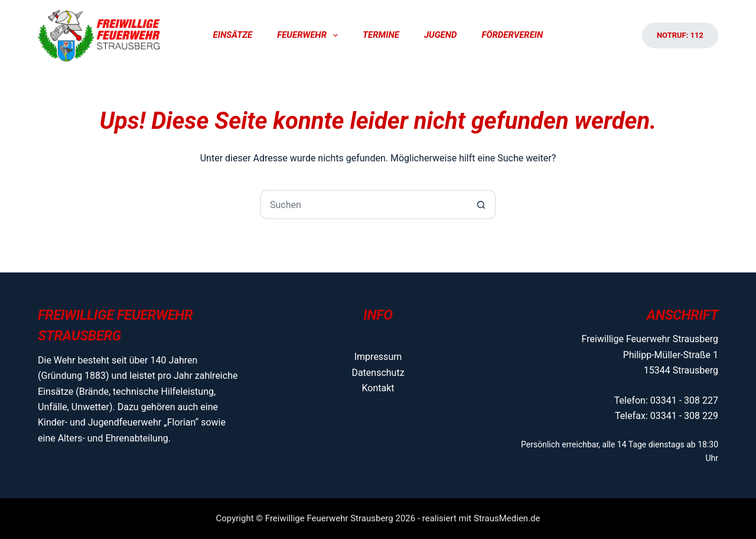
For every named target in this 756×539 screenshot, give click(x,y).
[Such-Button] (481, 204)
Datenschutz (378, 373)
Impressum (378, 357)
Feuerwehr (310, 35)
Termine (381, 35)
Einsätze (233, 35)
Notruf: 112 (680, 35)
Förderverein (512, 35)
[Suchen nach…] (363, 204)
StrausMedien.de (507, 518)
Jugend (441, 35)
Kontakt (378, 388)
